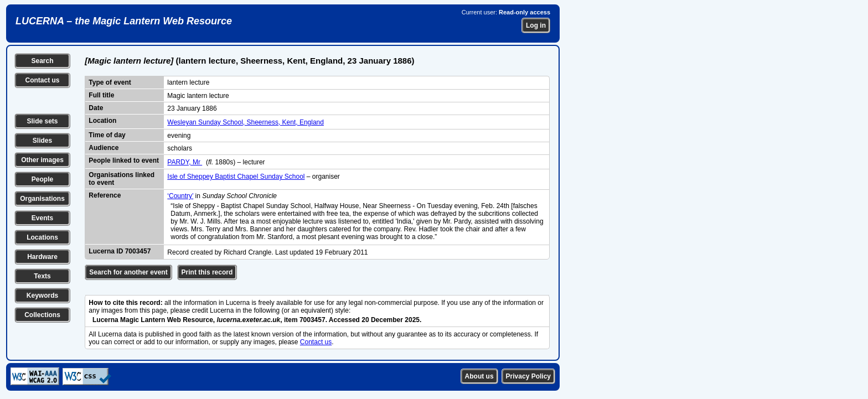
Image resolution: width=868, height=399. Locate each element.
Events (42, 218)
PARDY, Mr (185, 162)
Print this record (207, 272)
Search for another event (128, 272)
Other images (42, 160)
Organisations (42, 199)
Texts (42, 276)
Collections (42, 315)
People (42, 179)
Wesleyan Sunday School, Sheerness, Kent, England (246, 122)
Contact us (42, 80)
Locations (42, 237)
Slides (42, 141)
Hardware (42, 257)
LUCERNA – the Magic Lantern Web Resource (124, 21)
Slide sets (42, 121)
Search (42, 61)
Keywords (42, 296)
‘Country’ (180, 196)
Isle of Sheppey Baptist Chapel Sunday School (236, 177)
